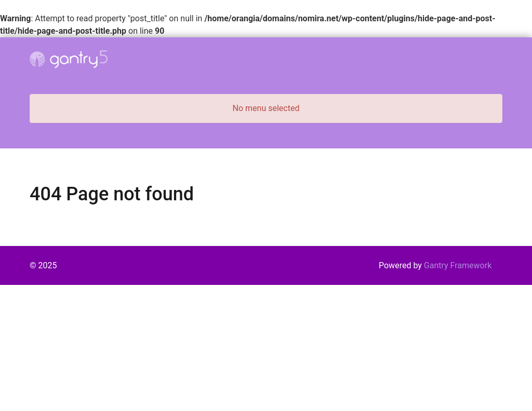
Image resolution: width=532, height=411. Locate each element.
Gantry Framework (458, 265)
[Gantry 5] (69, 59)
